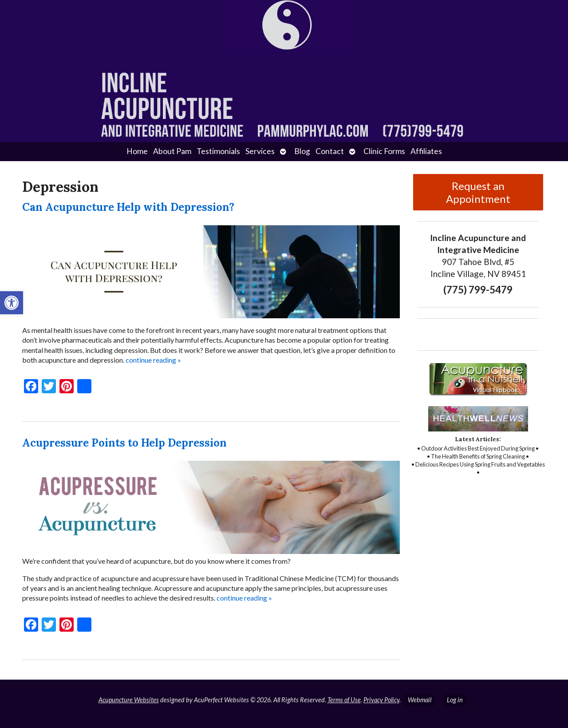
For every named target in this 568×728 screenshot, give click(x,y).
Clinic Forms (384, 151)
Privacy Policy (381, 700)
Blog (302, 151)
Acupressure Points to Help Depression (124, 443)
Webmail (420, 700)
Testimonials (218, 151)
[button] (12, 303)
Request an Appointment (478, 192)
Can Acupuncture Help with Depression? (128, 207)
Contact (330, 151)
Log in (455, 700)
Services (260, 151)
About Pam (172, 151)
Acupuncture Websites (129, 700)
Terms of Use (344, 700)
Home (137, 151)
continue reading (153, 360)
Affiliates (426, 151)
